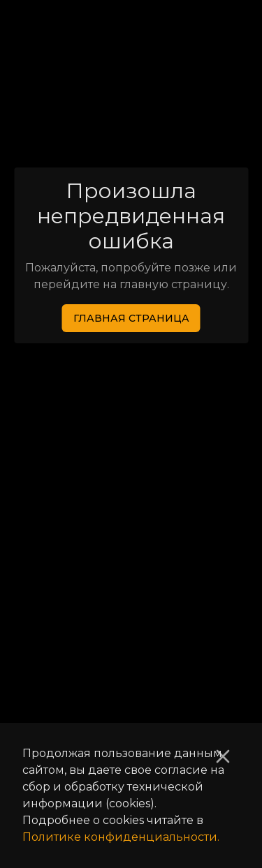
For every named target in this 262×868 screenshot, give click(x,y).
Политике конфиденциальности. (121, 837)
